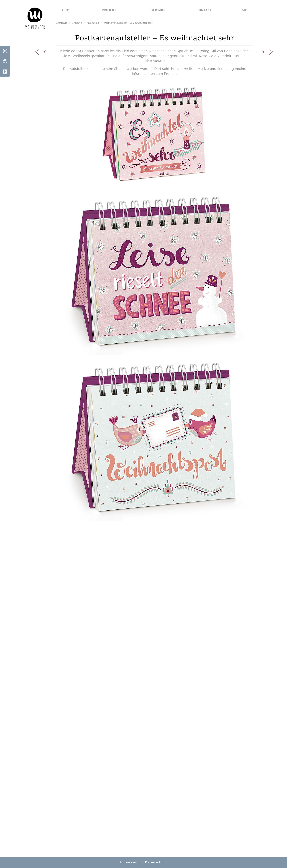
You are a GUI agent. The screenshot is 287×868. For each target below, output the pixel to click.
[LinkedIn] (5, 72)
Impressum (130, 862)
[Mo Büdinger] (35, 18)
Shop (246, 10)
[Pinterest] (5, 61)
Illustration (93, 23)
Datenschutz (156, 862)
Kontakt (204, 10)
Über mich (158, 10)
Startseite (62, 23)
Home (67, 10)
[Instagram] (5, 51)
